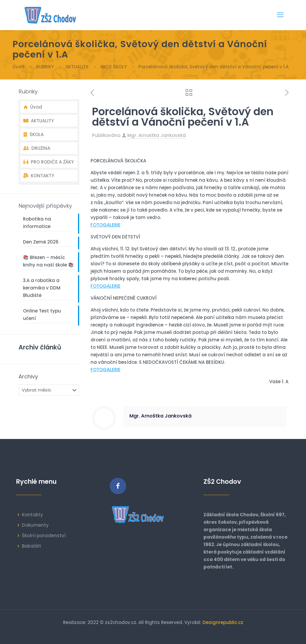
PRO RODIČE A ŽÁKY (49, 162)
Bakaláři (31, 546)
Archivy (28, 377)
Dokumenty (35, 525)
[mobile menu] (280, 15)
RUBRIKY (45, 67)
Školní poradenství (44, 536)
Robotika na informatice (37, 223)
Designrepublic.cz (223, 622)
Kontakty (32, 515)
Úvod (19, 67)
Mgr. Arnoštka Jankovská (157, 135)
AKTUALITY (77, 67)
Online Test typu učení (42, 315)
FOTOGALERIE (105, 225)
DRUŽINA (37, 148)
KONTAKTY (39, 176)
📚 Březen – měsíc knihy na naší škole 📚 (48, 261)
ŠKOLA (33, 134)
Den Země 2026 (41, 242)
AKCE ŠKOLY (113, 67)
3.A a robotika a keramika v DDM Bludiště (42, 288)
